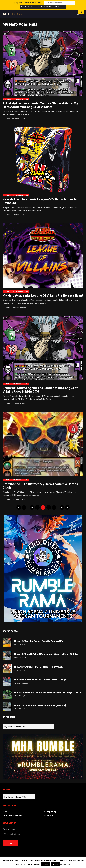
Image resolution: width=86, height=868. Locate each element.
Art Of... (7, 99)
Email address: (9, 829)
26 (49, 507)
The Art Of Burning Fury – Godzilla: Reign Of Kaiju (38, 667)
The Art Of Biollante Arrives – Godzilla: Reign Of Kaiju (40, 705)
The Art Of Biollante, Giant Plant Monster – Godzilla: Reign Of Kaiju (47, 693)
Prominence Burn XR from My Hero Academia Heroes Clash (40, 486)
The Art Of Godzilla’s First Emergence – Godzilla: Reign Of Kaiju (46, 654)
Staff (5, 812)
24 (37, 507)
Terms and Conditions (13, 815)
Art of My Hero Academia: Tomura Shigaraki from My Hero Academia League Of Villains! (40, 105)
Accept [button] (46, 864)
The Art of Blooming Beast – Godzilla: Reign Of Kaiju (40, 680)
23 (32, 507)
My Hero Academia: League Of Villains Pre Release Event (43, 295)
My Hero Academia (21, 99)
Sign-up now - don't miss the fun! (27, 3)
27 (54, 507)
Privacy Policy (50, 812)
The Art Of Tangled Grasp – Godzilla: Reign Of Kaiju (39, 641)
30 (62, 507)
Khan (8, 119)
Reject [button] (55, 864)
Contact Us (48, 815)
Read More (65, 864)
